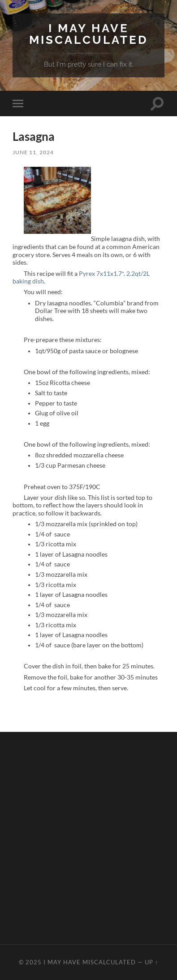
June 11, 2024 (33, 152)
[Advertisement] (88, 838)
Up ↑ (151, 962)
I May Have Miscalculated (89, 34)
